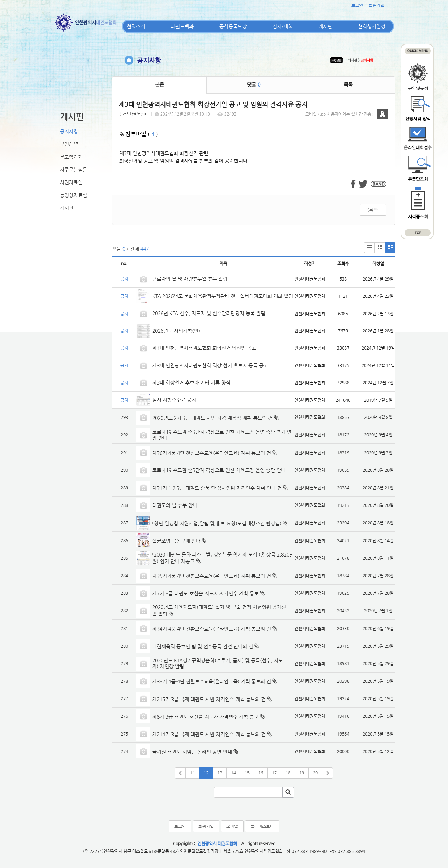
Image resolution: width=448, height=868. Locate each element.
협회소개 (136, 26)
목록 (348, 84)
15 (247, 773)
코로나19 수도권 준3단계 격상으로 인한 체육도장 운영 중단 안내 (219, 470)
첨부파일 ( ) (139, 134)
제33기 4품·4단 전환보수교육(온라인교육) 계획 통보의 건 (212, 681)
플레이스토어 (262, 826)
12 (206, 773)
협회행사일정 (372, 26)
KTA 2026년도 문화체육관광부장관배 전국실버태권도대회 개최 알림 (223, 296)
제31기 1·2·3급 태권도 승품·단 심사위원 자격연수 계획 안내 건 (217, 488)
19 (302, 773)
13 (220, 773)
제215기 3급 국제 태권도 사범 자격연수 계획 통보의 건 (209, 699)
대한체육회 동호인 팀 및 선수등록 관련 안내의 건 (203, 646)
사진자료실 (71, 182)
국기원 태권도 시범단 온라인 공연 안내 (192, 752)
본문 (160, 84)
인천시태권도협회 (133, 114)
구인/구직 (70, 144)
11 (192, 773)
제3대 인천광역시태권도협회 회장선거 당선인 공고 (204, 348)
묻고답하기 (71, 157)
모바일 (232, 826)
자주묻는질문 (73, 170)
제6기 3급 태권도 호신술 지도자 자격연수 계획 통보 (205, 717)
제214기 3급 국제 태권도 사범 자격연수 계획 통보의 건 (209, 734)
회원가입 (377, 5)
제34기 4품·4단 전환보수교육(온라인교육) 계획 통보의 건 (212, 629)
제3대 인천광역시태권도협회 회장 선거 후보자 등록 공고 (210, 365)
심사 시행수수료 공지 (174, 400)
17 (274, 773)
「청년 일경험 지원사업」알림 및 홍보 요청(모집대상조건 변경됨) (217, 523)
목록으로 (373, 210)
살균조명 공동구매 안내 (176, 541)
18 (288, 773)
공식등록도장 (233, 26)
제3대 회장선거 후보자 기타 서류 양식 (191, 383)
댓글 (254, 84)
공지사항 (69, 131)
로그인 (357, 5)
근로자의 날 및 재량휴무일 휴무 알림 (190, 279)
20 (315, 773)
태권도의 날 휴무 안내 (175, 505)
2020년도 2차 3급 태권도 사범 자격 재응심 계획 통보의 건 (212, 418)
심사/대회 (283, 26)
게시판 (325, 26)
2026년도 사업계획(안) (176, 331)
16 (261, 773)
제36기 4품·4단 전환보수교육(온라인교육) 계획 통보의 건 (212, 453)
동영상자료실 (73, 195)
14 (233, 773)
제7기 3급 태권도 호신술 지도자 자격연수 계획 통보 (205, 593)
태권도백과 (182, 26)
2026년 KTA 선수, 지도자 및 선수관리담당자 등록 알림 (209, 313)
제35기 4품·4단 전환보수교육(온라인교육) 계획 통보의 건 (212, 576)
